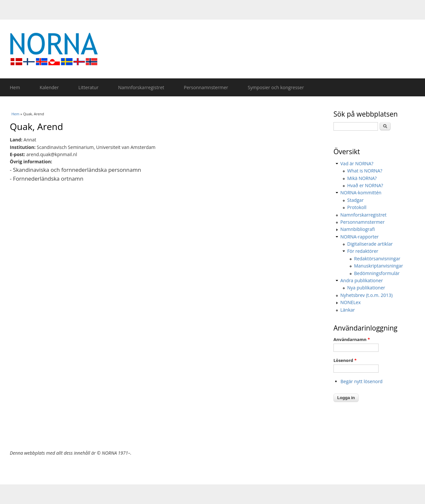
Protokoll (357, 207)
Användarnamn (352, 339)
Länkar (348, 310)
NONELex (350, 302)
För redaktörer (363, 251)
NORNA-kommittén (361, 193)
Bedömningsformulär (377, 273)
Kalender (49, 87)
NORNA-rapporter (359, 237)
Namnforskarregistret (141, 87)
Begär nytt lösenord (362, 381)
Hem (15, 87)
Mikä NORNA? (362, 178)
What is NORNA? (365, 171)
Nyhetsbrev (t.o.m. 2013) (366, 295)
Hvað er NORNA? (365, 185)
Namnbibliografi (357, 229)
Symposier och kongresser (276, 87)
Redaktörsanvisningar (377, 259)
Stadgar (355, 200)
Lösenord (345, 360)
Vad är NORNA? (357, 163)
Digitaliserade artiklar (370, 244)
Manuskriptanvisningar (379, 266)
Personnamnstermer (206, 87)
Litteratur (88, 87)
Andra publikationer (362, 280)
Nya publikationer (366, 288)
